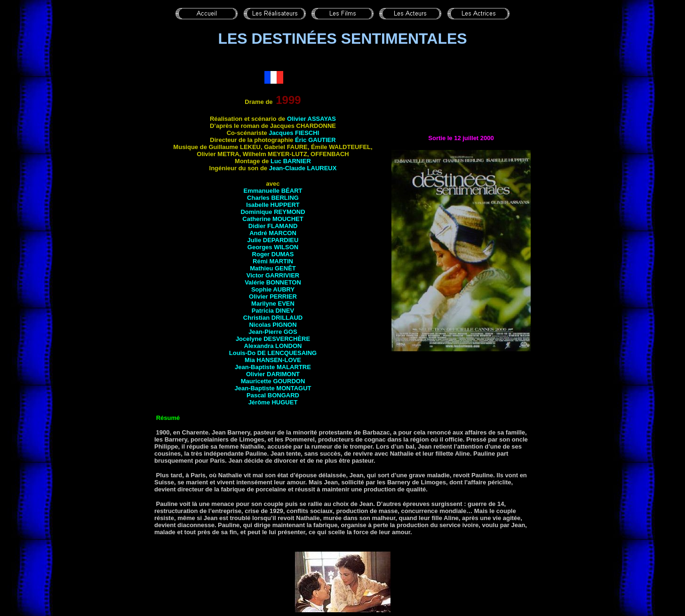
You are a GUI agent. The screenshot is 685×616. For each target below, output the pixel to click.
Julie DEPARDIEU (273, 240)
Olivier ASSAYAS (311, 119)
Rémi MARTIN (273, 261)
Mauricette (273, 381)
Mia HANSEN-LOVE (273, 360)
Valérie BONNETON (273, 282)
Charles (273, 198)
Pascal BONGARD (273, 395)
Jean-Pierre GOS (273, 332)
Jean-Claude (303, 168)
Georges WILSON (273, 247)
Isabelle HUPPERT (273, 205)
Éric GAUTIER (315, 140)
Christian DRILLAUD (273, 318)
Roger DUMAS (273, 254)
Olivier (273, 374)
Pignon (284, 325)
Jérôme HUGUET (273, 402)
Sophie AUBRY (273, 289)
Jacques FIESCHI (294, 133)
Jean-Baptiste (273, 388)
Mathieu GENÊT (273, 268)
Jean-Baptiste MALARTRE (273, 367)
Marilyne (273, 304)
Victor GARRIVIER (273, 275)
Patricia (273, 311)
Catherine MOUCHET (273, 219)
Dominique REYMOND (273, 212)
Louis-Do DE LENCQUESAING (273, 353)
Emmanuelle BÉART (273, 191)
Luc (291, 161)
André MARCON (273, 233)
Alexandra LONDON (273, 346)
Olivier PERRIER (273, 296)
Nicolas (261, 325)
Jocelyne (273, 339)
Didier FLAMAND (273, 226)
